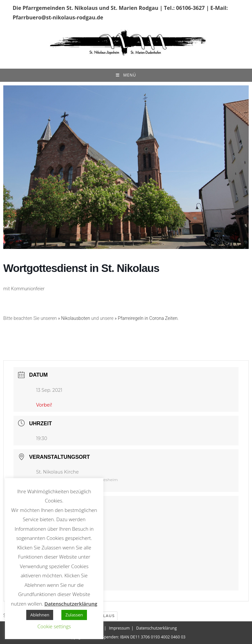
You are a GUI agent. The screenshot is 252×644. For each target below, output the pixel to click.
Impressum (119, 628)
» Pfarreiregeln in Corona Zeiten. (147, 318)
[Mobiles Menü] (126, 75)
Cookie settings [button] (54, 626)
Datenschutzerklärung (157, 628)
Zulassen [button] (74, 615)
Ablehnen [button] (40, 615)
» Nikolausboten (74, 318)
